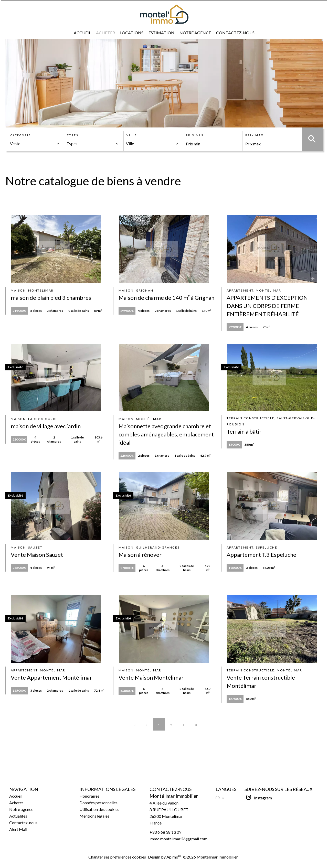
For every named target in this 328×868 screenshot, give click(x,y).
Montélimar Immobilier (174, 796)
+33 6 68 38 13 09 (165, 832)
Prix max (254, 135)
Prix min (195, 135)
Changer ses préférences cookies (117, 857)
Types (73, 135)
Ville (132, 135)
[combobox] (35, 144)
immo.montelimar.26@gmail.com (178, 839)
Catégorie (21, 135)
